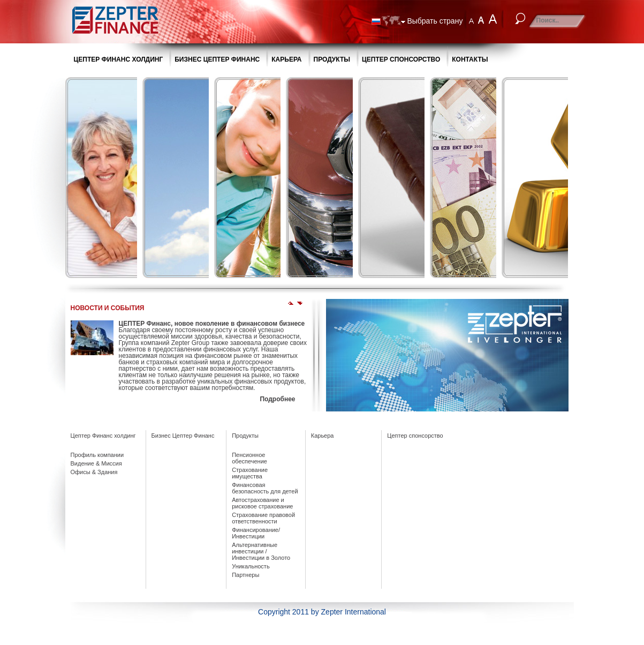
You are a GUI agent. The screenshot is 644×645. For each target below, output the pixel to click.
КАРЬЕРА (286, 59)
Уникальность (251, 566)
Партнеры (245, 575)
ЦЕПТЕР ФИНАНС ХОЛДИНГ (119, 59)
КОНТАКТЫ (470, 59)
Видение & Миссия (96, 463)
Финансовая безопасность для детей (265, 488)
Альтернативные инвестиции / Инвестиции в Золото (261, 551)
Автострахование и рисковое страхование (262, 503)
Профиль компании (97, 455)
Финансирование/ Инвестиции (256, 533)
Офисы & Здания (94, 472)
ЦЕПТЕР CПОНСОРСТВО (401, 59)
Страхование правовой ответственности (263, 518)
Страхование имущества (250, 473)
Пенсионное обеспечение (249, 458)
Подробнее (277, 399)
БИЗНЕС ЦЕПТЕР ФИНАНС (217, 59)
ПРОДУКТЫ (332, 59)
